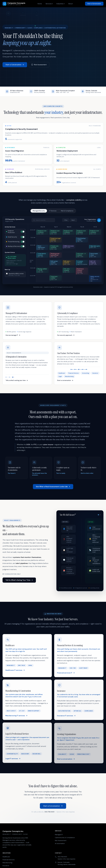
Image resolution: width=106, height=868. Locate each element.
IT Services (53, 211)
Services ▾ (49, 4)
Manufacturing (7, 863)
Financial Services (9, 860)
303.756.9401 (49, 813)
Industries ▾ (60, 4)
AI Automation (60, 843)
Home (40, 4)
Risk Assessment (39, 65)
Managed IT (59, 835)
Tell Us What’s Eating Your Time (19, 582)
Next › (73, 220)
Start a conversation (65, 382)
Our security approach (66, 337)
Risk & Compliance (67, 211)
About (70, 4)
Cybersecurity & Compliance (65, 838)
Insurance (6, 866)
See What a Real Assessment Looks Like (53, 488)
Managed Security (39, 211)
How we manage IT (13, 337)
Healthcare (6, 857)
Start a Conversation (94, 4)
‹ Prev (66, 220)
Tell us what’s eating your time (17, 382)
